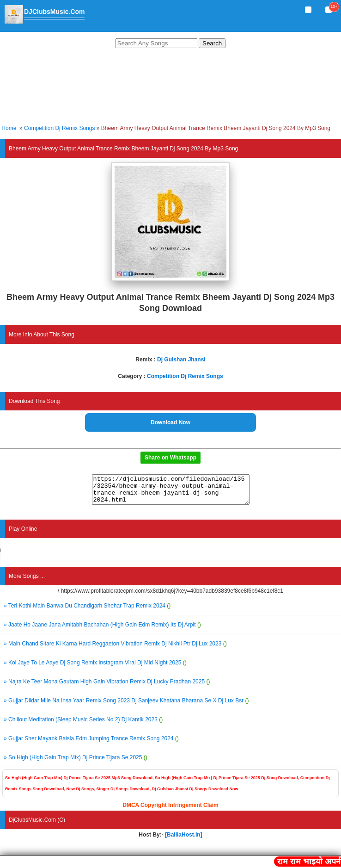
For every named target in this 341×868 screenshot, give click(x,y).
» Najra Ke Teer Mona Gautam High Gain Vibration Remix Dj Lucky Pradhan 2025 (107, 687)
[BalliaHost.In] (183, 840)
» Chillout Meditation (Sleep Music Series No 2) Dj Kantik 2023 (83, 725)
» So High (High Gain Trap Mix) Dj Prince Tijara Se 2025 (76, 763)
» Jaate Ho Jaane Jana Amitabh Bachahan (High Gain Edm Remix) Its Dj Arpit (102, 630)
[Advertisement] (170, 88)
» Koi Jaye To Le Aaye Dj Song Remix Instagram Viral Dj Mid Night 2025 (95, 668)
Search (212, 43)
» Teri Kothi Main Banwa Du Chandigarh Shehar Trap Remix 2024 (87, 611)
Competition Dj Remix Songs (59, 128)
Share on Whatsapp (170, 458)
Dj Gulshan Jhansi (181, 360)
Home (9, 128)
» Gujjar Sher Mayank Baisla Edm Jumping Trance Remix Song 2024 (91, 744)
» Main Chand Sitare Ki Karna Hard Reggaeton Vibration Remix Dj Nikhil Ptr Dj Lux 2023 (115, 649)
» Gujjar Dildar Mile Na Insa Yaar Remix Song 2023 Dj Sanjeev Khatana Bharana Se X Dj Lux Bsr (126, 706)
